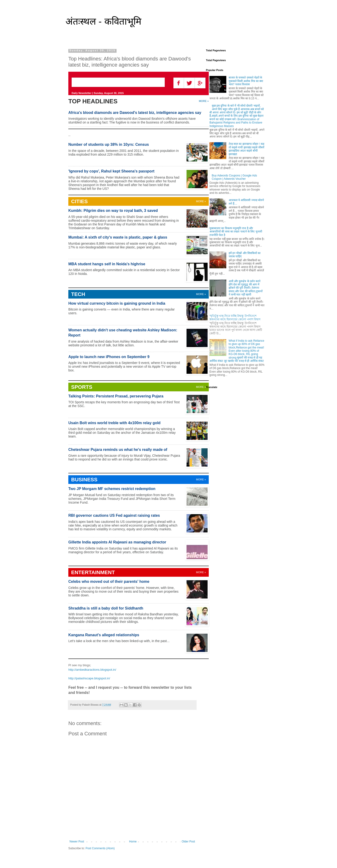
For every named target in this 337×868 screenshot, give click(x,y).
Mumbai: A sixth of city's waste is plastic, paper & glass (118, 237)
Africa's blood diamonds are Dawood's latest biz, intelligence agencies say (135, 113)
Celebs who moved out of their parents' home (109, 582)
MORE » (201, 479)
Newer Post (77, 842)
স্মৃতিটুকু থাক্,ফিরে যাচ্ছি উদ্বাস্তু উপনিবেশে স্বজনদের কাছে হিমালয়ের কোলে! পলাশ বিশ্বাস (235, 318)
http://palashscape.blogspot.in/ (89, 678)
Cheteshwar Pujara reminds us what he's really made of (118, 450)
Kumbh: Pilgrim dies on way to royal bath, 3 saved (113, 211)
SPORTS (82, 387)
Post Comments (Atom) (100, 848)
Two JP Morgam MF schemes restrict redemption (112, 489)
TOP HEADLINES (93, 101)
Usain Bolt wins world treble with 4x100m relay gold (114, 423)
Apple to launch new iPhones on (109, 357)
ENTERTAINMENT (93, 572)
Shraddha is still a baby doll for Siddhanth (106, 608)
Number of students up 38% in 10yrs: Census (109, 144)
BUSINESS (84, 480)
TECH (78, 294)
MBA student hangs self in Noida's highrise (107, 264)
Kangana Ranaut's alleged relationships (104, 635)
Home (133, 842)
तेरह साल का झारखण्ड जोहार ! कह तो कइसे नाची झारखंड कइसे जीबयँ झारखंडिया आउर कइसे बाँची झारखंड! (247, 149)
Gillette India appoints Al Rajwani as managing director (117, 542)
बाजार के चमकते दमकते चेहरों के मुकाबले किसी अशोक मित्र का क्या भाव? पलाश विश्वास (246, 81)
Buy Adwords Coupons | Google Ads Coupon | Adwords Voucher (234, 177)
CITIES (79, 201)
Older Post (188, 842)
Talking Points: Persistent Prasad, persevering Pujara (116, 396)
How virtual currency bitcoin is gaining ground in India (117, 303)
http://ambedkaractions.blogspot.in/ (92, 670)
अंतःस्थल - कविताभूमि (103, 21)
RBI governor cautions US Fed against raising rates (114, 515)
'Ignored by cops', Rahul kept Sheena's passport (111, 171)
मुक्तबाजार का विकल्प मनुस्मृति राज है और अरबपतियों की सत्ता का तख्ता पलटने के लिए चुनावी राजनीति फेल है (236, 232)
